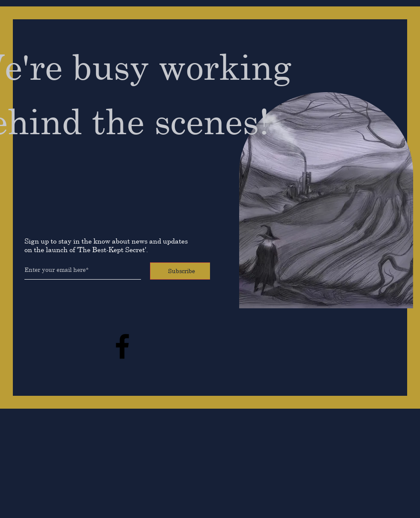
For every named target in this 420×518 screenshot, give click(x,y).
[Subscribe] (181, 271)
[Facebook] (122, 346)
